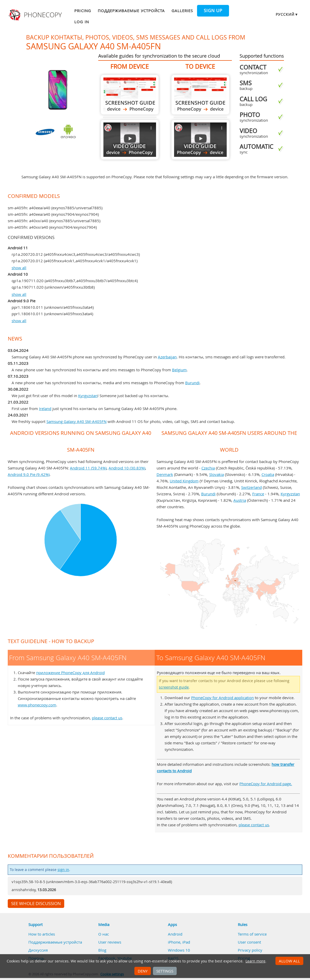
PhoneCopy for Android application (222, 698)
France (258, 494)
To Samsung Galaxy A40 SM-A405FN (200, 95)
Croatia (268, 474)
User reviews (110, 942)
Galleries (182, 11)
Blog (102, 950)
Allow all (289, 961)
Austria (240, 500)
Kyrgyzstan (88, 396)
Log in (81, 22)
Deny (143, 971)
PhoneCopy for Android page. (266, 784)
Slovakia (217, 474)
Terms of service (252, 934)
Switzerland (251, 487)
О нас (104, 934)
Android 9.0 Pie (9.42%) (29, 474)
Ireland (45, 408)
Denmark (165, 474)
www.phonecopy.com (37, 705)
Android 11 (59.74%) (88, 468)
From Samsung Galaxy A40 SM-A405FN (130, 95)
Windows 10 (179, 950)
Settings (165, 971)
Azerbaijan (167, 357)
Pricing (83, 11)
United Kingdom (184, 481)
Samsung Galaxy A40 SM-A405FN (76, 421)
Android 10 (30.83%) (127, 468)
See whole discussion (36, 904)
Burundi (192, 383)
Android (175, 934)
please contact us (107, 718)
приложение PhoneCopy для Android (70, 673)
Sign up (213, 11)
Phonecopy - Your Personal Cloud (36, 15)
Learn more (255, 961)
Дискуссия (38, 950)
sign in (63, 870)
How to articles (42, 934)
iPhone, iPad (179, 942)
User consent (249, 942)
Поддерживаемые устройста (131, 11)
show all (19, 268)
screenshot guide (174, 687)
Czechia (208, 468)
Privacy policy (250, 950)
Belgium (179, 370)
